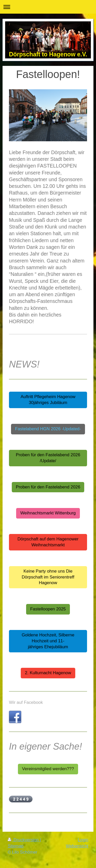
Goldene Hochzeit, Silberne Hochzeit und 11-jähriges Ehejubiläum (48, 641)
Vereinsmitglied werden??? (48, 769)
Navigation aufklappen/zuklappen (48, 7)
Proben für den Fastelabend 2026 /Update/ (48, 458)
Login (83, 840)
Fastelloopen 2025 (48, 609)
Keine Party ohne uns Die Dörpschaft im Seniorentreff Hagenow (48, 577)
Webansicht (77, 846)
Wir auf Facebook (26, 702)
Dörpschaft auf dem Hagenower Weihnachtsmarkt (48, 542)
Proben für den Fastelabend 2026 (48, 487)
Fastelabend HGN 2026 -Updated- (48, 429)
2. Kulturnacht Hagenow (48, 673)
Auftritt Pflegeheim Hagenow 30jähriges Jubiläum (48, 400)
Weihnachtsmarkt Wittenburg (48, 513)
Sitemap (16, 846)
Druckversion (24, 840)
